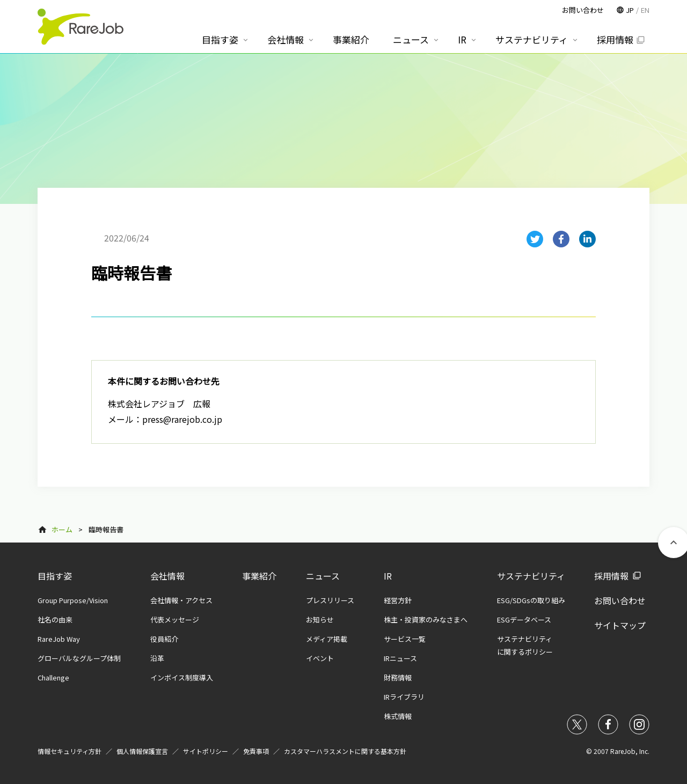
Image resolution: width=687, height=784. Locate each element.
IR (388, 576)
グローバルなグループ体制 (79, 658)
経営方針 (398, 600)
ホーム (62, 529)
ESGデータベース (524, 620)
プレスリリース (330, 600)
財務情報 (398, 677)
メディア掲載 (327, 639)
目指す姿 (55, 576)
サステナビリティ (531, 576)
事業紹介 (259, 576)
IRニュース (400, 658)
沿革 (157, 658)
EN (645, 10)
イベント (320, 658)
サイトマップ (620, 625)
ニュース (323, 576)
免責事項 (256, 751)
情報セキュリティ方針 (70, 751)
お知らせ (320, 620)
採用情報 (611, 576)
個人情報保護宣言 (142, 751)
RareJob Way (59, 639)
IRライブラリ (404, 697)
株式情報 (398, 716)
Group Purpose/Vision (73, 600)
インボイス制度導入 (182, 677)
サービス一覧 (405, 639)
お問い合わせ (620, 600)
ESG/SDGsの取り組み (531, 600)
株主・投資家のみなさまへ (426, 620)
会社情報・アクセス (181, 600)
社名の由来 (55, 620)
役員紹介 (164, 639)
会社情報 (167, 576)
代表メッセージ (175, 620)
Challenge (53, 677)
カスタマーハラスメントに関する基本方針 (345, 751)
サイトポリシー (206, 751)
